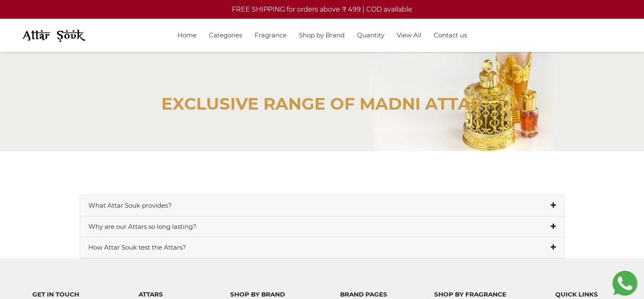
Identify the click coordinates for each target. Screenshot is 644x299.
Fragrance (271, 35)
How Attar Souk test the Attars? (137, 247)
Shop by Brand (322, 35)
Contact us (450, 35)
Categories (226, 35)
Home (187, 35)
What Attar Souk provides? (130, 205)
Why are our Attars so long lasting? (142, 227)
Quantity (371, 35)
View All (409, 35)
